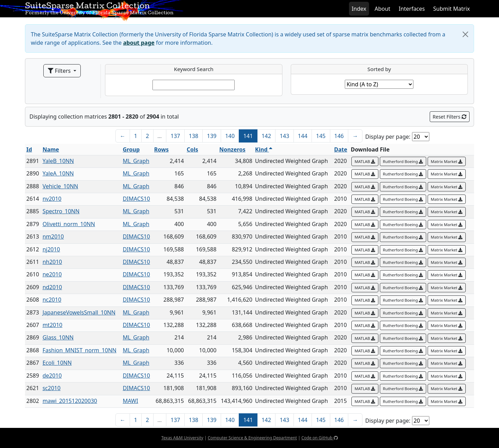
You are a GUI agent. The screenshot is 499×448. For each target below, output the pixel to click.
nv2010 (52, 199)
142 (266, 136)
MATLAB (365, 161)
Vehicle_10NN (60, 186)
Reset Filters (450, 117)
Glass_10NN (58, 337)
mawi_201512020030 (70, 401)
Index (359, 9)
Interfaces (412, 9)
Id (29, 149)
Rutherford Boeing (403, 161)
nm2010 (53, 236)
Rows (161, 149)
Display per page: (388, 137)
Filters (60, 71)
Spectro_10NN (61, 211)
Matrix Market (447, 161)
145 (321, 136)
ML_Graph (136, 161)
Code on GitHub (320, 438)
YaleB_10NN (58, 161)
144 (303, 136)
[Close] (465, 34)
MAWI (130, 401)
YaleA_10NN (58, 173)
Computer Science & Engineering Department (252, 438)
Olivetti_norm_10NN (69, 224)
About (382, 9)
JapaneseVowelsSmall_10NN (79, 312)
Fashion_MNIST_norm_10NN (80, 350)
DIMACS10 (136, 199)
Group (131, 149)
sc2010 (52, 388)
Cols (192, 149)
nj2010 (51, 249)
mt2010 (52, 325)
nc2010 (52, 300)
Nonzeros (233, 149)
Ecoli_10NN (57, 363)
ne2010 (52, 274)
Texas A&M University (182, 438)
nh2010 (52, 262)
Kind (264, 149)
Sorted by (379, 69)
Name (51, 149)
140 (230, 136)
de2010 (52, 376)
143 (284, 136)
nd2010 (52, 287)
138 (194, 136)
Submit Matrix (452, 9)
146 (339, 136)
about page (139, 43)
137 (175, 136)
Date (341, 149)
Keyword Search (194, 69)
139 (212, 136)
